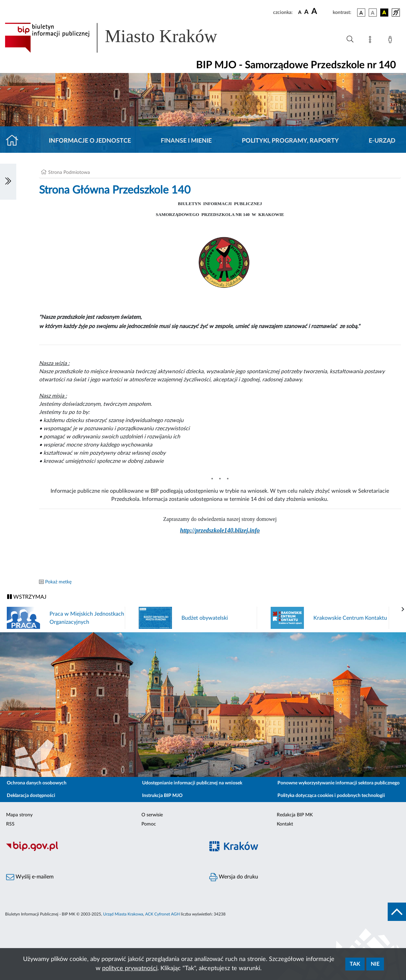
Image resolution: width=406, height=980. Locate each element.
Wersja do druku (234, 877)
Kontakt (285, 824)
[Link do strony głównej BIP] (121, 38)
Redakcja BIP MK (295, 815)
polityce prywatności (130, 968)
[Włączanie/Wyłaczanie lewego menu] (8, 182)
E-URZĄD (382, 141)
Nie (375, 964)
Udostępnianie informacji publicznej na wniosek (192, 783)
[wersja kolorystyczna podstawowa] (361, 13)
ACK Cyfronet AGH (162, 914)
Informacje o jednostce (90, 141)
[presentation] (403, 610)
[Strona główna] (15, 141)
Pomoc (149, 824)
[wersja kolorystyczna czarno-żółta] (384, 13)
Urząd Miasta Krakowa (123, 914)
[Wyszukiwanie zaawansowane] (350, 39)
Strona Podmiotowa (69, 173)
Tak (355, 964)
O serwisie (152, 815)
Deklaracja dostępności (31, 796)
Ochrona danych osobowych (37, 783)
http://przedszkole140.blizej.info (220, 530)
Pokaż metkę (58, 582)
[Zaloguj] (391, 41)
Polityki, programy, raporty (290, 141)
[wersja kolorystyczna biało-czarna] (373, 13)
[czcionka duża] (321, 12)
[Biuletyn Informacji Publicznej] (102, 850)
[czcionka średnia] (306, 12)
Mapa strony (19, 815)
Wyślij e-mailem (30, 877)
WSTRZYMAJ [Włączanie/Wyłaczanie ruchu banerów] (27, 597)
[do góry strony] (397, 912)
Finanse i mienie (186, 141)
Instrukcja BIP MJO (162, 796)
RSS (10, 824)
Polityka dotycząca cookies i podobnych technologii (331, 796)
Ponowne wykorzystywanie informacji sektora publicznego (339, 783)
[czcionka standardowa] (300, 12)
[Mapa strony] (371, 41)
